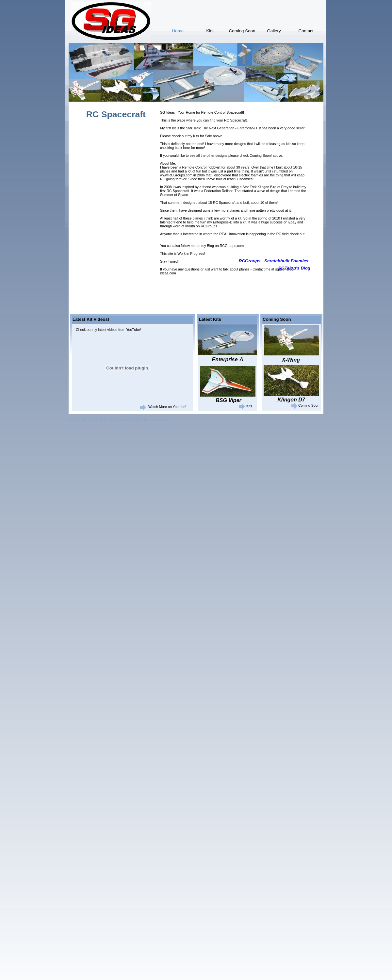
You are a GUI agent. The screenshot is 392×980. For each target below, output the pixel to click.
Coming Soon (242, 31)
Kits (210, 31)
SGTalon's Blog (294, 268)
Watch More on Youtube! (167, 407)
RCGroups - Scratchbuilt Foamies (274, 261)
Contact (306, 31)
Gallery (274, 31)
